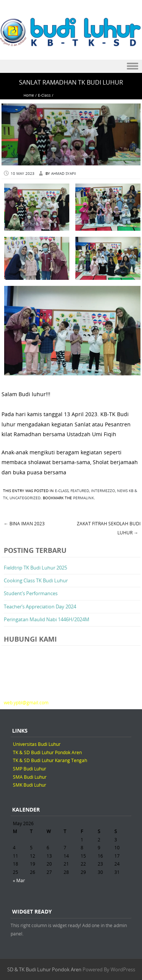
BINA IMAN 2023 (24, 523)
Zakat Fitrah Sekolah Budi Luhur (109, 528)
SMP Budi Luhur (30, 769)
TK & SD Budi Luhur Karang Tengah (50, 760)
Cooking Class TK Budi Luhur (36, 580)
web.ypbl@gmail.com (26, 702)
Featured (80, 491)
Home (29, 95)
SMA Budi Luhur (30, 777)
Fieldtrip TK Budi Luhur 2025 (35, 568)
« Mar (19, 880)
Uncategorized (25, 498)
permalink (83, 498)
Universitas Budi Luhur (37, 744)
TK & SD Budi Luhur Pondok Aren (47, 752)
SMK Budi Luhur (30, 785)
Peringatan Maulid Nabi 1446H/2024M (47, 619)
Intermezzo (103, 491)
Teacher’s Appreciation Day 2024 (40, 607)
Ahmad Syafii (64, 174)
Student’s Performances (31, 593)
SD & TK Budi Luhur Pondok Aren (44, 969)
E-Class (44, 95)
